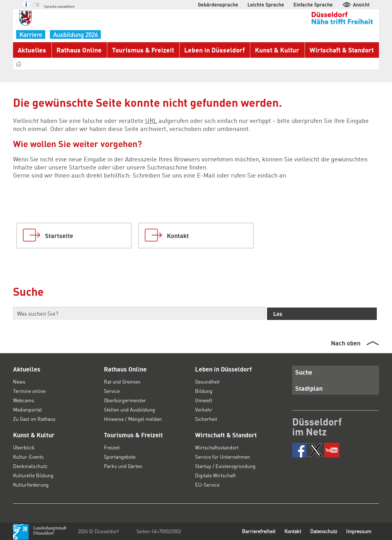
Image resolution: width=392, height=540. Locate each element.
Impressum (358, 531)
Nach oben (345, 343)
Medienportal (27, 409)
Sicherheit (206, 419)
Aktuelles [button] (31, 50)
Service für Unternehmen (223, 457)
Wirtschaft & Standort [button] (341, 50)
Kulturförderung (30, 485)
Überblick (23, 447)
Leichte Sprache (274, 4)
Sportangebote (120, 457)
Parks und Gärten (123, 466)
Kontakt (288, 531)
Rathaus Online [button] (79, 50)
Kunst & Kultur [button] (277, 50)
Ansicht (356, 4)
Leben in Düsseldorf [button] (214, 50)
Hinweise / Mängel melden (133, 419)
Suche (303, 372)
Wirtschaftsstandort (216, 447)
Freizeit (112, 447)
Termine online (29, 391)
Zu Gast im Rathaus (35, 419)
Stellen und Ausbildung (129, 409)
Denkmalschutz (30, 466)
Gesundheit (208, 382)
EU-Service (208, 485)
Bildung (203, 391)
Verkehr (204, 409)
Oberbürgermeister (125, 400)
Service (112, 391)
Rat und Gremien (123, 382)
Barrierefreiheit (252, 531)
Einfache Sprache (317, 4)
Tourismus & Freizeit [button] (143, 50)
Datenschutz (321, 531)
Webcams (24, 400)
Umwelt (203, 400)
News (19, 382)
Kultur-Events (28, 457)
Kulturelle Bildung (32, 475)
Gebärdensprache (231, 4)
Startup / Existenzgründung (225, 466)
